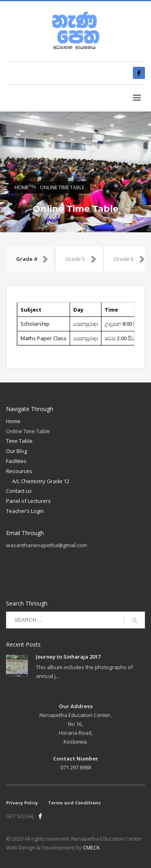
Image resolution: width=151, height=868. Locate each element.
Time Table (19, 441)
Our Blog (17, 451)
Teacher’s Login (25, 511)
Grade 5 (81, 259)
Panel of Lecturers (28, 501)
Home (13, 421)
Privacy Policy (22, 803)
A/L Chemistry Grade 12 (41, 481)
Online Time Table (28, 431)
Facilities (16, 461)
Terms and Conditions (74, 803)
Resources (19, 471)
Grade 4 (32, 259)
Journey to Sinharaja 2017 (68, 657)
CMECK (91, 847)
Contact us (19, 491)
